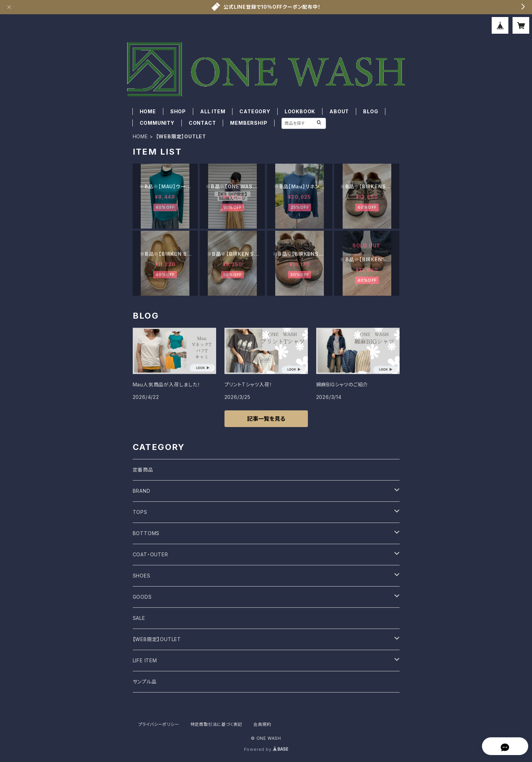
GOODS (142, 597)
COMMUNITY (157, 123)
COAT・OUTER (150, 554)
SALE (139, 618)
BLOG (371, 111)
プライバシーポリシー (159, 724)
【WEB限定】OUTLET (157, 639)
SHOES (142, 576)
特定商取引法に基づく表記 (216, 724)
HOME (148, 111)
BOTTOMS (146, 533)
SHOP (178, 111)
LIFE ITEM (145, 660)
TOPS (140, 512)
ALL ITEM (213, 111)
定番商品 (143, 470)
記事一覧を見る (266, 419)
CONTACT (202, 123)
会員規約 (262, 724)
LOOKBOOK (300, 111)
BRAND (142, 491)
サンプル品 (145, 682)
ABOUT (339, 111)
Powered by (266, 749)
